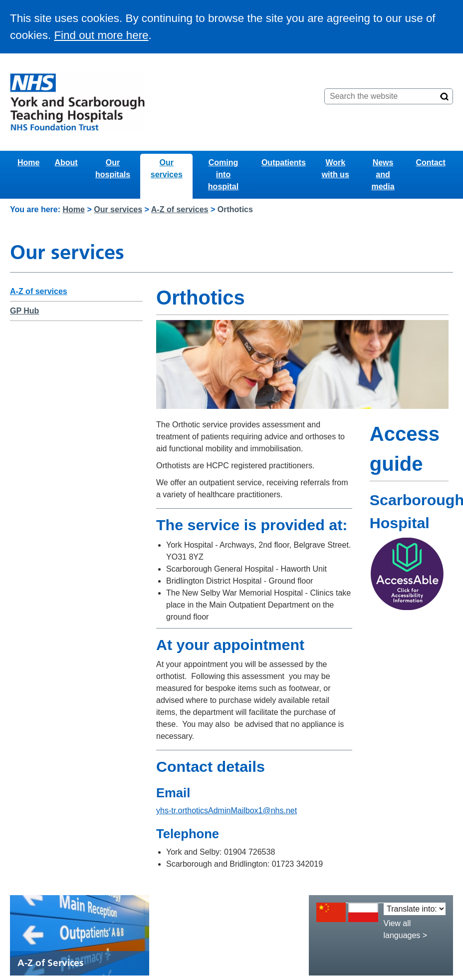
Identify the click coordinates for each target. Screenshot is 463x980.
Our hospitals (113, 168)
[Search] (445, 96)
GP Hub (24, 311)
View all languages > (406, 929)
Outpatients (284, 163)
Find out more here (101, 35)
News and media (383, 174)
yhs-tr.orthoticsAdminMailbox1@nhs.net (227, 811)
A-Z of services (180, 209)
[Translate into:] (415, 909)
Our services (167, 168)
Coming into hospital (223, 174)
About (66, 163)
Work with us (336, 168)
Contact (431, 163)
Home (28, 163)
